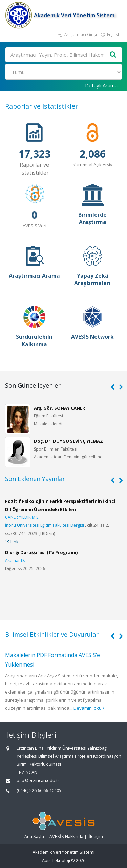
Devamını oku (89, 708)
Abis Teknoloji (56, 860)
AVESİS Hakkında (66, 836)
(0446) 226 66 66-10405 (39, 791)
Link (12, 542)
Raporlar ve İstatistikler (41, 106)
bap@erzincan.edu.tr (38, 780)
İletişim (96, 836)
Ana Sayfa (34, 836)
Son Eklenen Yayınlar (35, 479)
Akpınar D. (15, 560)
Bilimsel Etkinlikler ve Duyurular (52, 634)
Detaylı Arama (101, 85)
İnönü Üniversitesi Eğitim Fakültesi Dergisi (45, 525)
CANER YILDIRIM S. (22, 517)
